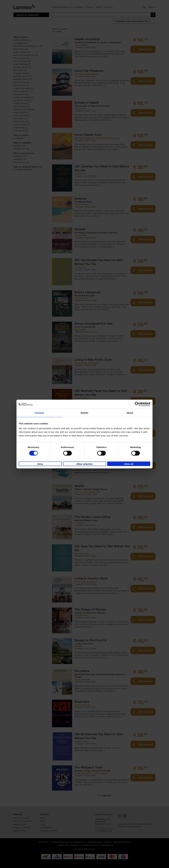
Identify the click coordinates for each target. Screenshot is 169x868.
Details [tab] (84, 413)
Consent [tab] (39, 413)
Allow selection (84, 464)
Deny (40, 464)
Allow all (129, 464)
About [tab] (130, 413)
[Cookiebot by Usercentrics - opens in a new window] (137, 404)
